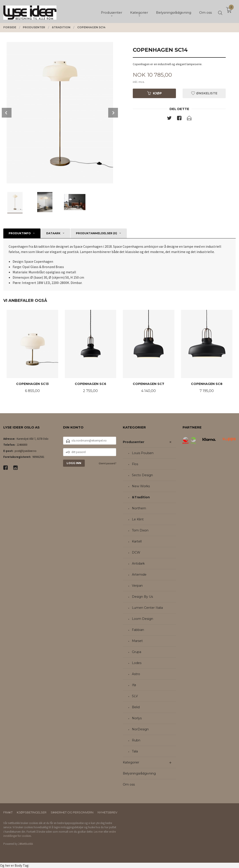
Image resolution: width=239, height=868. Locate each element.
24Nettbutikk (26, 844)
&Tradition (141, 497)
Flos (135, 464)
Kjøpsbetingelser (32, 812)
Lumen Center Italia (147, 608)
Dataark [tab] (53, 233)
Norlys (137, 718)
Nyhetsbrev (107, 812)
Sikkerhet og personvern (72, 812)
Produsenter (134, 442)
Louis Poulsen (143, 453)
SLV (135, 696)
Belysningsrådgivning (139, 773)
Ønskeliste (204, 93)
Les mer (98, 832)
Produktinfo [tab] (20, 233)
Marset (137, 641)
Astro (136, 674)
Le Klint (138, 519)
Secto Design (142, 475)
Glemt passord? (107, 463)
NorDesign (140, 729)
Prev (7, 113)
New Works (141, 486)
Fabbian (138, 630)
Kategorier (131, 762)
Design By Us (142, 597)
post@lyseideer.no (26, 451)
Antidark (138, 563)
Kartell (137, 541)
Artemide (139, 575)
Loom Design (143, 619)
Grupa (137, 652)
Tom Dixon (140, 530)
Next (113, 113)
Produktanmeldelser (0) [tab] (96, 233)
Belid (136, 707)
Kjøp (154, 93)
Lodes (137, 663)
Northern (139, 508)
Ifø (134, 685)
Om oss (129, 784)
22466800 (22, 445)
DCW (136, 552)
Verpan (137, 586)
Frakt (8, 812)
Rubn (136, 740)
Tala (135, 751)
